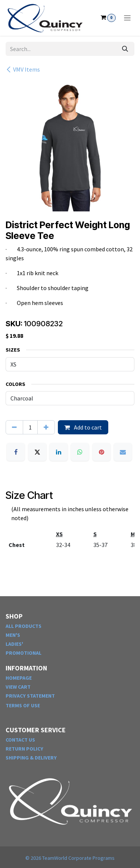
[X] (37, 452)
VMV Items (23, 69)
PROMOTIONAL (24, 653)
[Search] (125, 49)
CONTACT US (20, 740)
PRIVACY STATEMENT (30, 696)
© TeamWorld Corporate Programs (70, 858)
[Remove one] (14, 427)
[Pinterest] (102, 452)
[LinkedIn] (59, 452)
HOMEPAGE (19, 678)
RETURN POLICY (24, 749)
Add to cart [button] (83, 427)
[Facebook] (16, 452)
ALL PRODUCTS (24, 626)
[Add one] (46, 427)
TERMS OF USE (23, 705)
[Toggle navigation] (127, 18)
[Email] (123, 452)
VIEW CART (18, 687)
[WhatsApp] (80, 452)
